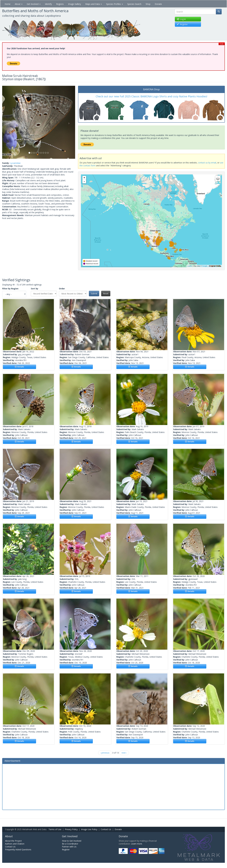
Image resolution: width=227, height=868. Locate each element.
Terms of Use (55, 829)
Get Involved (34, 4)
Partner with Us (69, 847)
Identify (48, 4)
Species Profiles (115, 4)
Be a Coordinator (70, 844)
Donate (158, 4)
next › (124, 753)
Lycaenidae (15, 163)
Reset (106, 293)
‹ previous (105, 753)
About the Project (13, 841)
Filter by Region (10, 289)
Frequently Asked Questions (18, 849)
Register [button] (182, 24)
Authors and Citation (15, 844)
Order (62, 289)
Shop (148, 4)
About (19, 4)
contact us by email (207, 163)
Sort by (35, 289)
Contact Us (106, 829)
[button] (8, 122)
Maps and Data (94, 4)
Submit (94, 293)
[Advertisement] (113, 786)
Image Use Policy (89, 829)
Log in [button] (181, 19)
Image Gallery (74, 4)
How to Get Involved (72, 841)
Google (205, 266)
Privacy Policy (71, 829)
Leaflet (190, 266)
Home (8, 4)
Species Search (134, 4)
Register (66, 849)
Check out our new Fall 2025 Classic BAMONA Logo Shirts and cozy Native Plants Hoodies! (151, 96)
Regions (60, 4)
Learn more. (137, 844)
